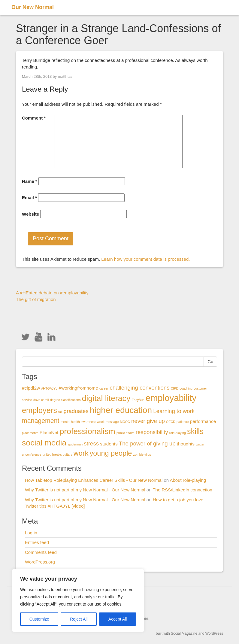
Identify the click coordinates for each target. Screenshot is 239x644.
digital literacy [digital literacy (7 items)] (106, 398)
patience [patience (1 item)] (183, 422)
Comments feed (41, 552)
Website (30, 214)
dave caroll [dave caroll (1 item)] (41, 400)
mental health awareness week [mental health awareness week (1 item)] (83, 422)
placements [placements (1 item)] (30, 433)
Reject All (79, 619)
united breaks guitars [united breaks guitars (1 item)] (57, 454)
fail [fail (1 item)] (60, 412)
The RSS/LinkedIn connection (182, 490)
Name (30, 181)
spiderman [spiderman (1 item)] (75, 444)
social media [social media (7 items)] (44, 443)
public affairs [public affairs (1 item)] (126, 433)
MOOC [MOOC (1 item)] (125, 422)
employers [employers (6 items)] (39, 410)
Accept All (118, 619)
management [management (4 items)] (41, 421)
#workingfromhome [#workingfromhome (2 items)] (78, 388)
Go (210, 362)
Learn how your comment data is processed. (145, 259)
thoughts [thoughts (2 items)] (186, 444)
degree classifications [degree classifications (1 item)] (65, 400)
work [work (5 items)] (81, 453)
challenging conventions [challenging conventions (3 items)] (139, 388)
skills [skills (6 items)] (195, 431)
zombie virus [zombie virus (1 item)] (142, 454)
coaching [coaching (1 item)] (186, 388)
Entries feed (37, 542)
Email (29, 197)
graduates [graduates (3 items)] (76, 411)
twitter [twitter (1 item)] (200, 444)
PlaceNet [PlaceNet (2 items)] (49, 432)
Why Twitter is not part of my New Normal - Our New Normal (85, 490)
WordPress (214, 633)
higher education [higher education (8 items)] (121, 410)
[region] (78, 600)
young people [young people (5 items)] (111, 453)
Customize (39, 619)
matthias (65, 76)
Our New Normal (33, 7)
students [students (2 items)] (109, 444)
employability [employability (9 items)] (171, 398)
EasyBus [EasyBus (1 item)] (138, 400)
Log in (31, 533)
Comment (34, 118)
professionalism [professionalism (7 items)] (88, 431)
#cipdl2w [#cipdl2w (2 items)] (31, 388)
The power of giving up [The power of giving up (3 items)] (147, 444)
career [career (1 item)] (104, 388)
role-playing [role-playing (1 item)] (178, 433)
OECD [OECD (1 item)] (171, 422)
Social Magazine (184, 633)
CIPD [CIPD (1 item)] (175, 388)
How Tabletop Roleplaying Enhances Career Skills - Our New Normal (94, 480)
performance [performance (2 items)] (203, 421)
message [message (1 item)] (112, 422)
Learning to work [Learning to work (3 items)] (174, 411)
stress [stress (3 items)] (91, 444)
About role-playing (188, 480)
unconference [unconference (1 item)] (32, 454)
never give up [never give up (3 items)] (148, 421)
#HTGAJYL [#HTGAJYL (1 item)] (49, 388)
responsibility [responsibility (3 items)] (152, 432)
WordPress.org (40, 562)
